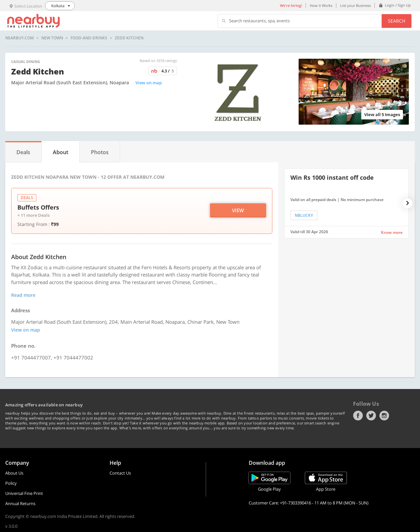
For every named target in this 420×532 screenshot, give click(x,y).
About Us (14, 473)
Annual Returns (20, 503)
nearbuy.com (20, 38)
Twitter (371, 416)
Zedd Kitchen (129, 38)
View (238, 210)
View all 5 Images (382, 114)
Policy (11, 483)
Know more (392, 232)
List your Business (356, 5)
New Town (52, 38)
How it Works (321, 5)
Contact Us (120, 473)
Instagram (384, 416)
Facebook (358, 416)
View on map (149, 83)
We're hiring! (291, 5)
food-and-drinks (89, 38)
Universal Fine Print (24, 493)
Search (397, 21)
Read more (23, 295)
